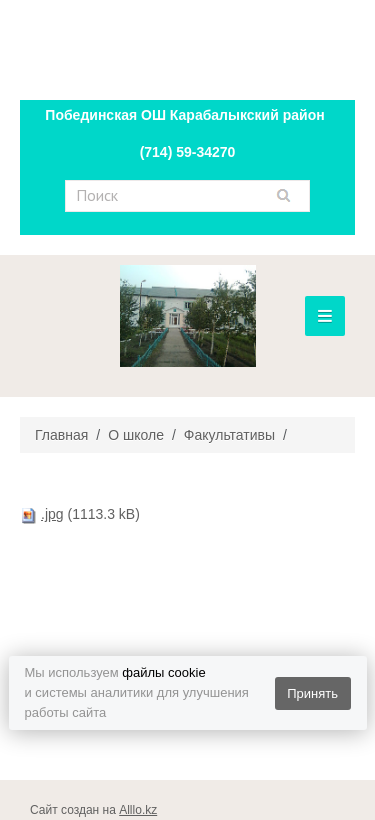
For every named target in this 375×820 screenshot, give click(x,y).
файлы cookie (163, 672)
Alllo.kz (138, 810)
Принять (312, 693)
